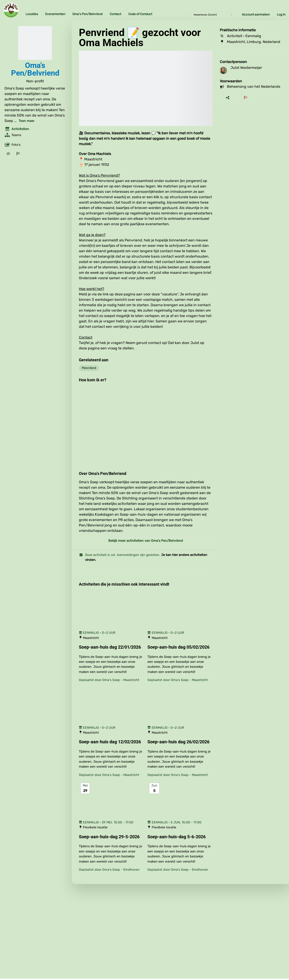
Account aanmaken (256, 15)
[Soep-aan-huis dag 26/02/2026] (180, 742)
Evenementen (55, 14)
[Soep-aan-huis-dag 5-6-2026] (180, 837)
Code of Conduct (140, 14)
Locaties (32, 14)
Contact (115, 14)
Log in (281, 15)
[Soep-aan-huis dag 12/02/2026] (111, 742)
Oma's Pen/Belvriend (87, 14)
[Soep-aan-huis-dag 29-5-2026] (111, 837)
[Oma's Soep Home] (11, 10)
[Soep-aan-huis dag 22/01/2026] (111, 647)
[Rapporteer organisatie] (18, 154)
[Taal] (213, 15)
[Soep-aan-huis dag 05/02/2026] (180, 647)
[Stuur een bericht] (8, 154)
